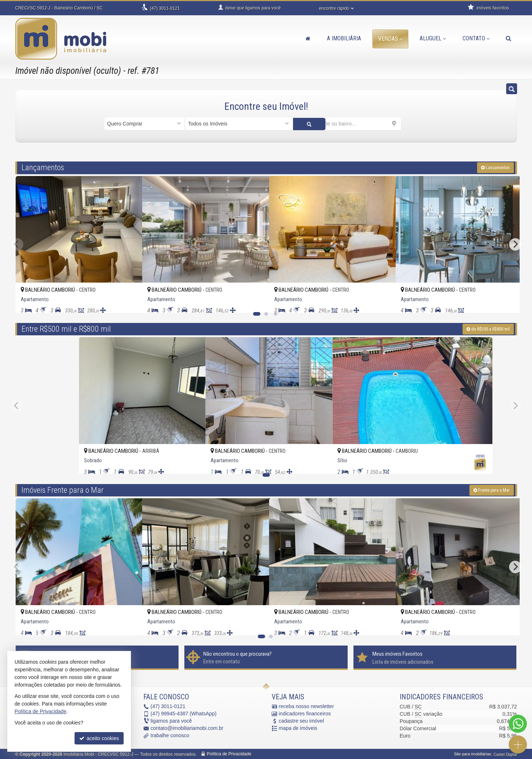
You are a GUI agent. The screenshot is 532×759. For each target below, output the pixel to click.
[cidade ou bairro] (347, 124)
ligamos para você (171, 720)
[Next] (515, 244)
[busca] (509, 39)
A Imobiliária (344, 38)
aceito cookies (99, 738)
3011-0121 (165, 8)
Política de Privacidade (229, 754)
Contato (476, 38)
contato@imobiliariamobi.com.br (187, 728)
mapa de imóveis (298, 728)
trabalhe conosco (170, 735)
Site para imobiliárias (472, 754)
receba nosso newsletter (307, 706)
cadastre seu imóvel (302, 720)
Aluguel (433, 38)
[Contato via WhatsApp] (518, 724)
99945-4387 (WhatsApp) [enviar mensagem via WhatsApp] (183, 713)
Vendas (390, 39)
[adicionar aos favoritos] (129, 300)
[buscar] (414, 124)
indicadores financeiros (305, 713)
